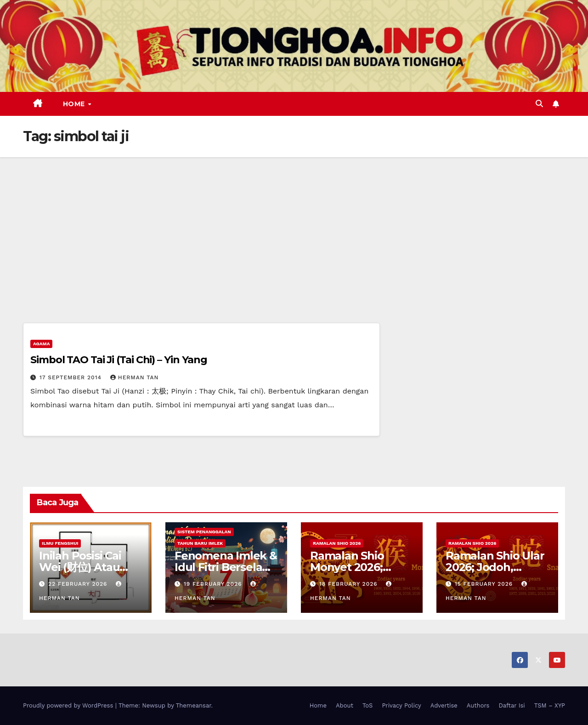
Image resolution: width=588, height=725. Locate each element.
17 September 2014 (72, 377)
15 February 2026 (485, 584)
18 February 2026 (350, 584)
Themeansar (194, 705)
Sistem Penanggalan (204, 532)
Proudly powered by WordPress (69, 705)
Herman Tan (135, 377)
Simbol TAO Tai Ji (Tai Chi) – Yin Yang (119, 360)
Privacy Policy (401, 705)
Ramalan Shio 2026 (337, 543)
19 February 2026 (214, 584)
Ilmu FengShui (60, 543)
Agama (41, 344)
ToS (368, 705)
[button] (539, 104)
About (345, 705)
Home (75, 104)
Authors (478, 705)
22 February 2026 (79, 584)
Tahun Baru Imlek (200, 543)
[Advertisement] (294, 226)
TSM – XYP (550, 705)
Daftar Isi (512, 705)
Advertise (444, 705)
